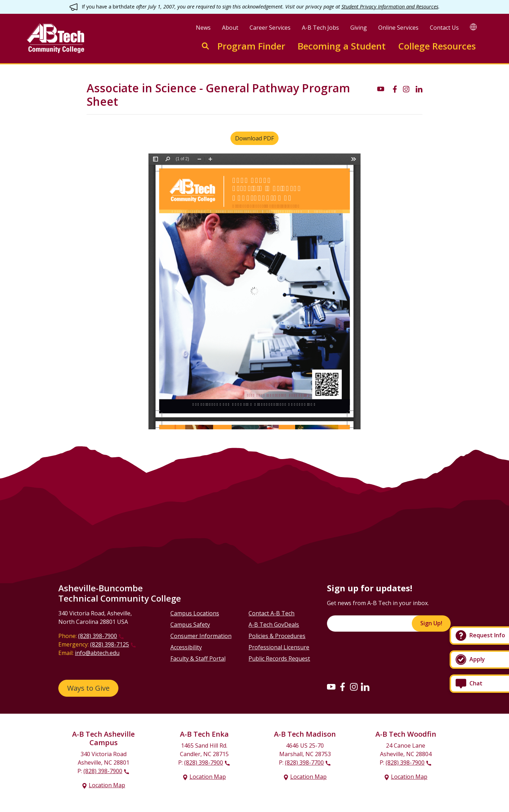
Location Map (107, 785)
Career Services (270, 28)
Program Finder (251, 46)
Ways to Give (88, 688)
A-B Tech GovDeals (274, 625)
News (203, 28)
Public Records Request (279, 659)
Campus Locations (195, 613)
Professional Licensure (279, 647)
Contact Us (444, 28)
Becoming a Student (342, 46)
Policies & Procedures (277, 636)
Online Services (398, 28)
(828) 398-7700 (304, 762)
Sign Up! (431, 623)
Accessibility (186, 647)
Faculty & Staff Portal (198, 659)
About (230, 28)
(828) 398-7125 (110, 644)
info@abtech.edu (97, 653)
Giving (359, 28)
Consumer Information (201, 636)
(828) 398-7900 (98, 636)
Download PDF (255, 138)
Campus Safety (190, 625)
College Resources (437, 46)
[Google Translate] (473, 27)
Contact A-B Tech (271, 613)
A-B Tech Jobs (320, 28)
